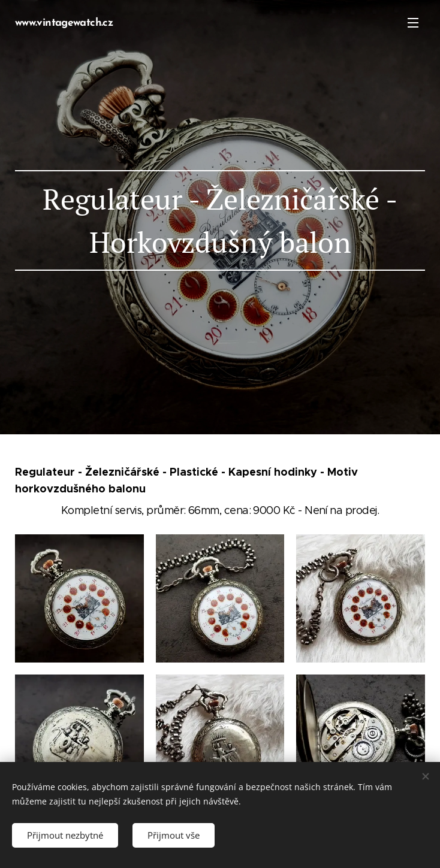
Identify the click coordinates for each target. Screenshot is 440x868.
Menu (413, 23)
